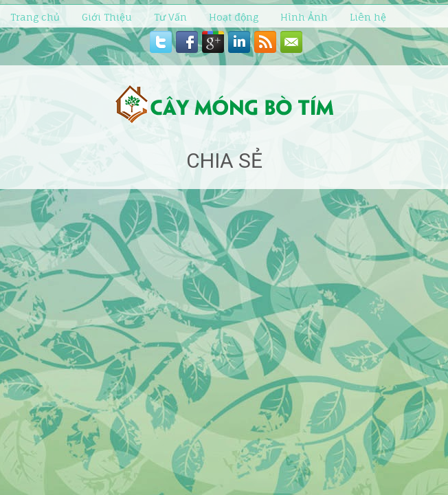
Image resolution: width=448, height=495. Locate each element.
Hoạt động (234, 17)
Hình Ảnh (304, 17)
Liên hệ (368, 17)
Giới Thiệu (107, 17)
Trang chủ (35, 17)
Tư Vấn (170, 17)
